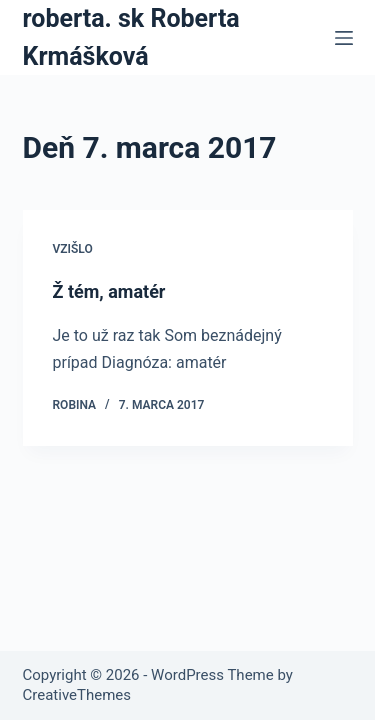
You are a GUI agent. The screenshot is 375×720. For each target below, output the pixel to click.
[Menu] (344, 38)
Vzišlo (73, 249)
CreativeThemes (77, 695)
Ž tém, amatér (109, 291)
